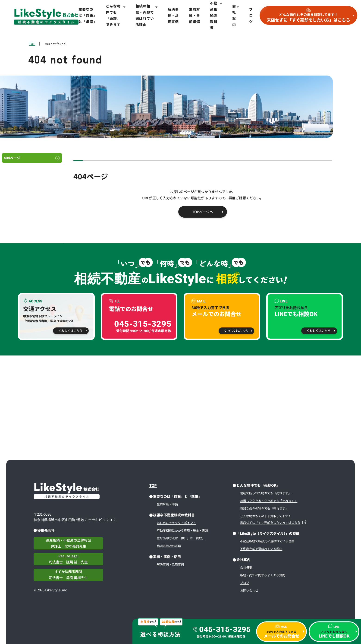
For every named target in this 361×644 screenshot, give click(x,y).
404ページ (12, 158)
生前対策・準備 (167, 504)
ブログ (251, 15)
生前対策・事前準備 (194, 15)
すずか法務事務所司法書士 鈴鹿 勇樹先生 (68, 575)
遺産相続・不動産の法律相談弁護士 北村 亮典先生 (68, 543)
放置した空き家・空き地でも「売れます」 (269, 501)
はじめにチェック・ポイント (176, 523)
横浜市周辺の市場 (169, 546)
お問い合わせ (249, 590)
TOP (32, 44)
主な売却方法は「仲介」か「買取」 (181, 538)
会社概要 (246, 567)
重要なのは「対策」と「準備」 (87, 15)
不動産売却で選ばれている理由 (261, 549)
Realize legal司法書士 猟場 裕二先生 (68, 559)
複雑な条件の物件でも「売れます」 (264, 508)
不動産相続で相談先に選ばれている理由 (267, 541)
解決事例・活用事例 (173, 15)
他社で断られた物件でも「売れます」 (266, 493)
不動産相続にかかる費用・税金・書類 (182, 530)
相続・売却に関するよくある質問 (263, 575)
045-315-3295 (225, 630)
